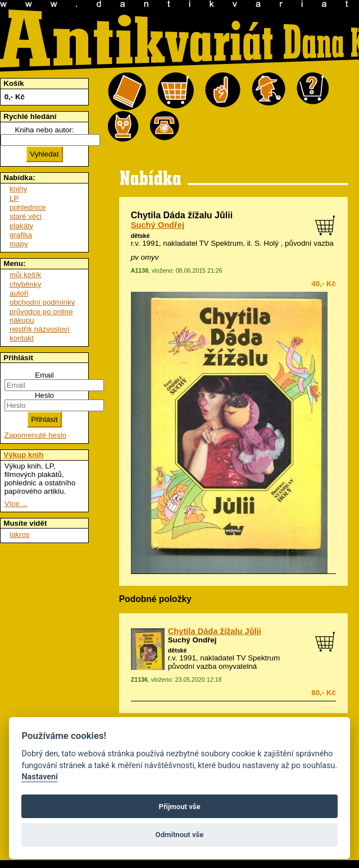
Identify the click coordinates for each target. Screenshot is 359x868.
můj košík (25, 275)
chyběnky (25, 284)
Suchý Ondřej (158, 225)
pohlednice (28, 207)
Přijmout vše (179, 807)
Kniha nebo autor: (44, 130)
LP (14, 198)
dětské (140, 236)
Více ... (16, 504)
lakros (20, 534)
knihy (18, 189)
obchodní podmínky (42, 302)
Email (44, 375)
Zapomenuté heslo (35, 435)
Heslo (44, 395)
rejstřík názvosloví (40, 329)
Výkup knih (23, 455)
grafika (21, 235)
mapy (19, 244)
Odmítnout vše (180, 835)
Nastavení (40, 777)
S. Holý (267, 243)
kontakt (22, 338)
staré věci (26, 216)
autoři (19, 293)
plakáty (21, 226)
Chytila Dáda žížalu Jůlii (215, 631)
